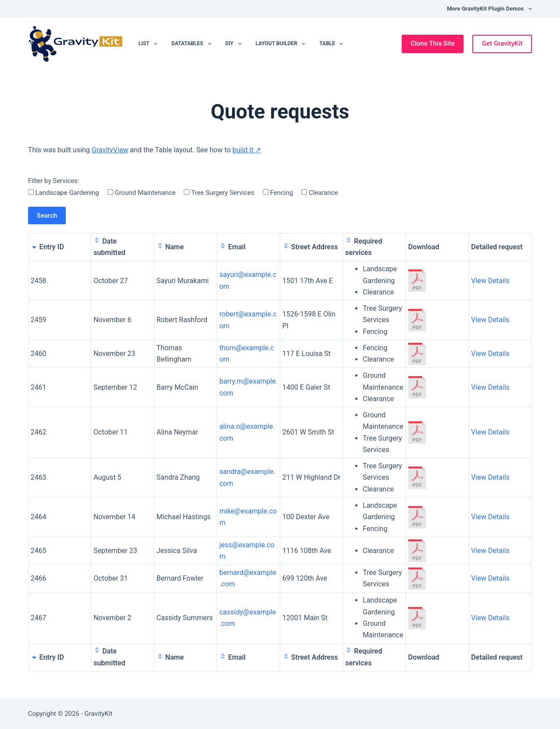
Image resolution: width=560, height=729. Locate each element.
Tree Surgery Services (219, 193)
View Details (490, 281)
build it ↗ (247, 150)
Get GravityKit (502, 43)
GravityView (110, 150)
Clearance (319, 193)
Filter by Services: (54, 181)
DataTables (193, 44)
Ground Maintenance (142, 193)
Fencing (278, 193)
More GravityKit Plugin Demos (489, 9)
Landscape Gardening (64, 193)
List (150, 44)
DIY (235, 44)
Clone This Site (433, 43)
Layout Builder (282, 44)
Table (333, 44)
